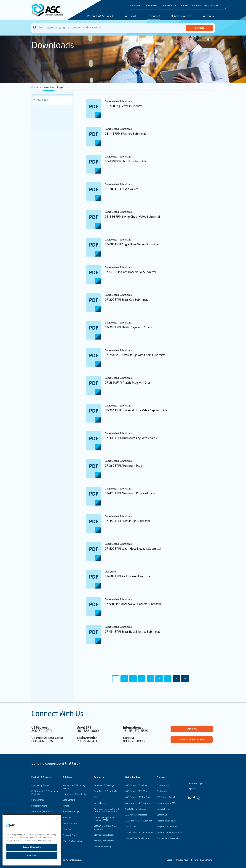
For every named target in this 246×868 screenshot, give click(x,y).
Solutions (130, 16)
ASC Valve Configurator (136, 815)
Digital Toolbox (181, 16)
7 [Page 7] (168, 678)
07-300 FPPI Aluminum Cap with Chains (131, 438)
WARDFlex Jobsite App (136, 809)
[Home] (49, 10)
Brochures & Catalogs (104, 785)
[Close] (57, 819)
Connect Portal (169, 6)
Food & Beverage (71, 812)
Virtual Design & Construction (139, 833)
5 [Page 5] (150, 678)
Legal (169, 860)
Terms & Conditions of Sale (169, 833)
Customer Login (200, 6)
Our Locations (163, 785)
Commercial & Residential (75, 794)
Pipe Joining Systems (41, 785)
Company (208, 16)
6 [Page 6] (159, 678)
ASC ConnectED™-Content (138, 803)
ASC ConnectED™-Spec (136, 785)
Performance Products (42, 812)
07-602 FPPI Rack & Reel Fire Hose (127, 576)
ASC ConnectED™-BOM (136, 791)
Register (214, 6)
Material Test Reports (104, 841)
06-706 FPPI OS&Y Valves (122, 189)
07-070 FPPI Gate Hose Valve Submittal (131, 272)
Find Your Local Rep (192, 739)
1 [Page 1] (116, 678)
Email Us (192, 729)
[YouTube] (199, 798)
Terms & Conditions (203, 860)
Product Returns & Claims (169, 838)
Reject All (32, 856)
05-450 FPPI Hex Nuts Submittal (126, 161)
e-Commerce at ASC (166, 803)
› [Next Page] (176, 678)
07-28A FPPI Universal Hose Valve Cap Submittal (137, 410)
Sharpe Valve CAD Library (137, 838)
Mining (66, 806)
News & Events (164, 809)
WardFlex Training (102, 847)
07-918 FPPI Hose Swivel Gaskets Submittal (133, 604)
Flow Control (37, 800)
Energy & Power (70, 835)
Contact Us (136, 6)
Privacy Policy (183, 860)
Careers (185, 6)
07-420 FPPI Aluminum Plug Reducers (130, 493)
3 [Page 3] (133, 678)
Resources (153, 16)
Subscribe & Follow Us (167, 821)
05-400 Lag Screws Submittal (124, 106)
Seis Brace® (131, 827)
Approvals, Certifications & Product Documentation (107, 810)
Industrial (67, 818)
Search (199, 28)
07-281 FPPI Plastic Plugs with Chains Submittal (136, 355)
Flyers (97, 797)
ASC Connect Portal (166, 797)
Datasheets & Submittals (105, 791)
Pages (60, 87)
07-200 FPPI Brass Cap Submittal (126, 300)
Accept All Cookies (32, 847)
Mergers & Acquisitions (167, 827)
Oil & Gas (67, 829)
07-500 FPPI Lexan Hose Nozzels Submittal (133, 549)
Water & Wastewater (72, 841)
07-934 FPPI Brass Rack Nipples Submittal (132, 632)
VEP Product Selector (104, 835)
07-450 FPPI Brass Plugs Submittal (127, 521)
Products (36, 87)
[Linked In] (189, 798)
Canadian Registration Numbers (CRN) (104, 819)
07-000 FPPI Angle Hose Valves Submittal (132, 244)
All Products (43, 100)
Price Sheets (151, 6)
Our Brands (162, 791)
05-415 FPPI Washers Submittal (125, 134)
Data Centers (69, 800)
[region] (32, 840)
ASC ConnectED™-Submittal (139, 821)
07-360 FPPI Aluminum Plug (123, 466)
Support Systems (39, 806)
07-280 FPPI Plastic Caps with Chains (129, 327)
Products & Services (100, 16)
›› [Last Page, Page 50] (185, 678)
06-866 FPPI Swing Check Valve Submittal (132, 217)
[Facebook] (194, 798)
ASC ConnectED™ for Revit (138, 797)
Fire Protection (70, 823)
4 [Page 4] (142, 678)
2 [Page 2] (124, 678)
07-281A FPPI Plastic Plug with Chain (128, 383)
